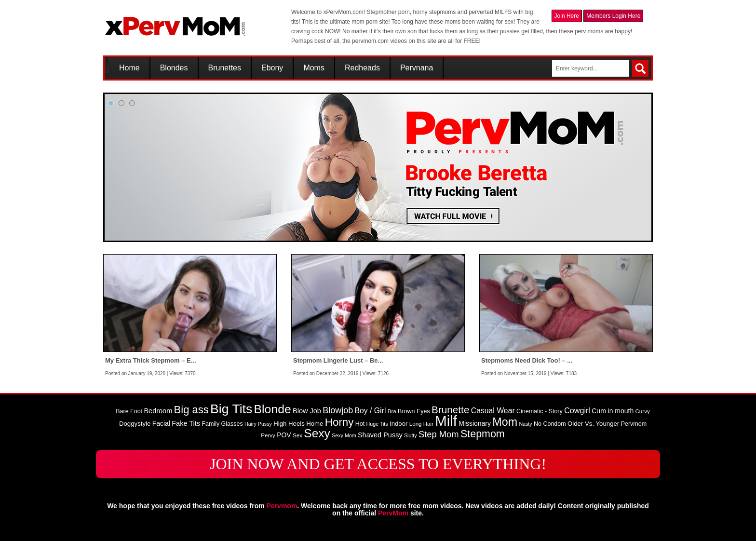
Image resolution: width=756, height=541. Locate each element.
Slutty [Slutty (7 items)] (411, 435)
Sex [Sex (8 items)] (297, 435)
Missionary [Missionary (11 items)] (475, 423)
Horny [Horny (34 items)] (339, 422)
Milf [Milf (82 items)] (446, 421)
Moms (314, 68)
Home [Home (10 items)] (315, 424)
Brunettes (225, 68)
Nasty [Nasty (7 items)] (525, 424)
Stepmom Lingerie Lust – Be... (338, 360)
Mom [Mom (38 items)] (505, 422)
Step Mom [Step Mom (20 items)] (439, 434)
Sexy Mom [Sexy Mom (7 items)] (344, 435)
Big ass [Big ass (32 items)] (191, 410)
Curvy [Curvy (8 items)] (643, 411)
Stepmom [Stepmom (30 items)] (483, 434)
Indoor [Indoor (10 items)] (398, 424)
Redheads (362, 68)
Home (129, 68)
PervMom (393, 513)
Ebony (272, 68)
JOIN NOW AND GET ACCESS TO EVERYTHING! (378, 464)
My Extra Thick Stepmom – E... (151, 360)
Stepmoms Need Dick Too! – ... (527, 360)
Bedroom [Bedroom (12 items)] (158, 411)
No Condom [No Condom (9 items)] (550, 424)
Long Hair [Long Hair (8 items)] (421, 424)
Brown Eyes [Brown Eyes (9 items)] (414, 411)
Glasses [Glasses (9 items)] (232, 424)
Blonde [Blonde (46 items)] (273, 409)
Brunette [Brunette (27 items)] (450, 410)
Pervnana (417, 68)
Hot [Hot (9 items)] (360, 424)
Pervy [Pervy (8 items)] (268, 435)
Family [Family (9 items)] (210, 424)
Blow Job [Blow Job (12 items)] (307, 411)
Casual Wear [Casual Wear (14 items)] (493, 411)
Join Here (567, 16)
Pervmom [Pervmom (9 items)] (634, 424)
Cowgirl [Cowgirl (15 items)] (577, 410)
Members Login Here (613, 16)
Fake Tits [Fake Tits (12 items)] (186, 423)
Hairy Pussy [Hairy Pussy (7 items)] (258, 424)
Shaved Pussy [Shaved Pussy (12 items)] (380, 435)
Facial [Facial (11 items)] (161, 423)
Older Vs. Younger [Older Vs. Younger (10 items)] (593, 424)
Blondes (174, 68)
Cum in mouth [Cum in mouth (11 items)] (613, 411)
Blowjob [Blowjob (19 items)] (338, 410)
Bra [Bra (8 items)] (392, 411)
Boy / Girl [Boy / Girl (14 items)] (371, 411)
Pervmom (282, 506)
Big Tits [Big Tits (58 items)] (231, 409)
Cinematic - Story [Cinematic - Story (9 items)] (540, 411)
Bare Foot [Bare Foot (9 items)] (129, 411)
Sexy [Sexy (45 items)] (317, 433)
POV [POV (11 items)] (284, 435)
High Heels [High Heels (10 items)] (289, 424)
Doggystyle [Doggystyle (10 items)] (135, 424)
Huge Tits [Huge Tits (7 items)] (377, 424)
